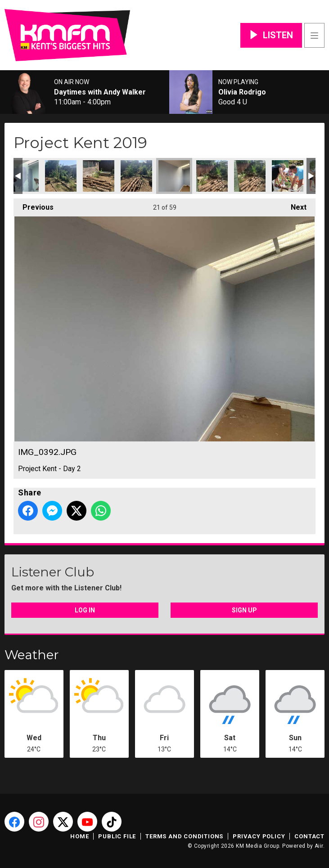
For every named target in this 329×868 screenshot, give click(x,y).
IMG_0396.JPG (250, 176)
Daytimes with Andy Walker (100, 92)
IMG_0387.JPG (23, 176)
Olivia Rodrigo (242, 92)
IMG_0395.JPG (212, 176)
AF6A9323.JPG (288, 176)
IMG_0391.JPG (136, 176)
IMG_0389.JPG (61, 176)
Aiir (319, 846)
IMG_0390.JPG (99, 176)
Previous (34, 205)
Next (294, 205)
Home (79, 836)
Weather (32, 655)
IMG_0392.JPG (174, 176)
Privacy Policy (259, 836)
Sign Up (244, 610)
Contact (309, 836)
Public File (117, 836)
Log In (85, 610)
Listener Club (53, 572)
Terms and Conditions (184, 836)
